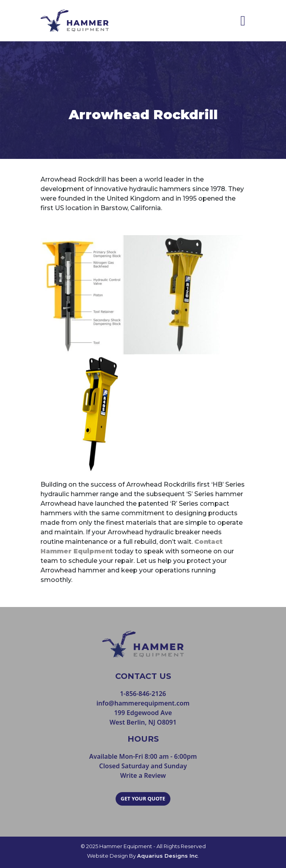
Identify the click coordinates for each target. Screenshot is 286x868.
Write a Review (143, 775)
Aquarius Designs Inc (167, 856)
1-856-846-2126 (143, 694)
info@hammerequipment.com (143, 703)
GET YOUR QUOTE (143, 798)
